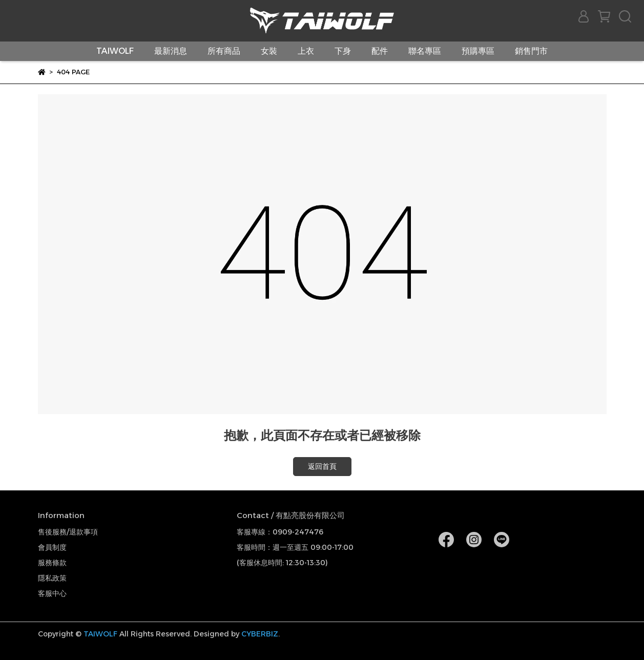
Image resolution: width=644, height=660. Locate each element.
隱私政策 (52, 578)
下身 (343, 51)
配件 (380, 51)
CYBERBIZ (260, 634)
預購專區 (478, 51)
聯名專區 (425, 51)
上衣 (306, 51)
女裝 (269, 51)
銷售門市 (531, 51)
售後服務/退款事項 (68, 532)
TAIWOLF (115, 51)
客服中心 (52, 593)
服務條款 (52, 563)
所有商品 (224, 51)
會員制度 (52, 547)
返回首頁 (322, 466)
